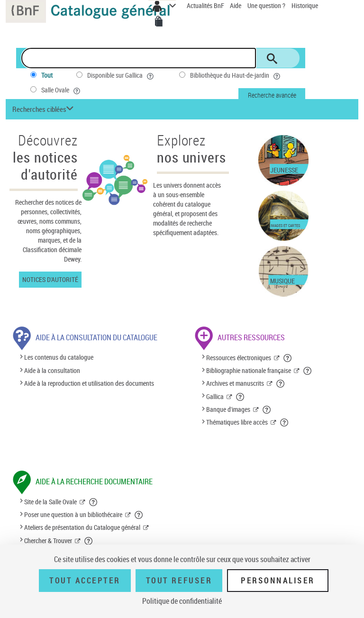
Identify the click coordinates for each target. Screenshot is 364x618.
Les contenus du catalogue (59, 358)
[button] (44, 109)
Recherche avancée (272, 95)
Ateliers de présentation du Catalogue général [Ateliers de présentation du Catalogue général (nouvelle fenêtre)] (82, 527)
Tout (47, 75)
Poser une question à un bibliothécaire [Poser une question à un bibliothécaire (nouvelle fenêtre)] (73, 514)
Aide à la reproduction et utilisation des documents (89, 383)
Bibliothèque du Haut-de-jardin (236, 75)
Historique (305, 5)
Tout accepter (85, 581)
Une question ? (266, 5)
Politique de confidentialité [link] (182, 601)
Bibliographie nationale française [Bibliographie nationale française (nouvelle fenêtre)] (249, 370)
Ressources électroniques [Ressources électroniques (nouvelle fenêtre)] (239, 358)
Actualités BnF (206, 5)
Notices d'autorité (50, 279)
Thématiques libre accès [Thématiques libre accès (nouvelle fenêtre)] (237, 422)
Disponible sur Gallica (121, 75)
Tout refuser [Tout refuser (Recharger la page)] (179, 581)
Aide (236, 5)
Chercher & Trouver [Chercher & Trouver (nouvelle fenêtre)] (48, 541)
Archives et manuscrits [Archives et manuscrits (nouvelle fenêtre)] (235, 383)
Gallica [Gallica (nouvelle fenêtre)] (215, 396)
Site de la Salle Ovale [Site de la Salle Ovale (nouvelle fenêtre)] (50, 502)
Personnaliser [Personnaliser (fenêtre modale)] (278, 581)
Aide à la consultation (52, 370)
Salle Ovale (62, 90)
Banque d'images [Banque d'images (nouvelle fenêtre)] (228, 409)
